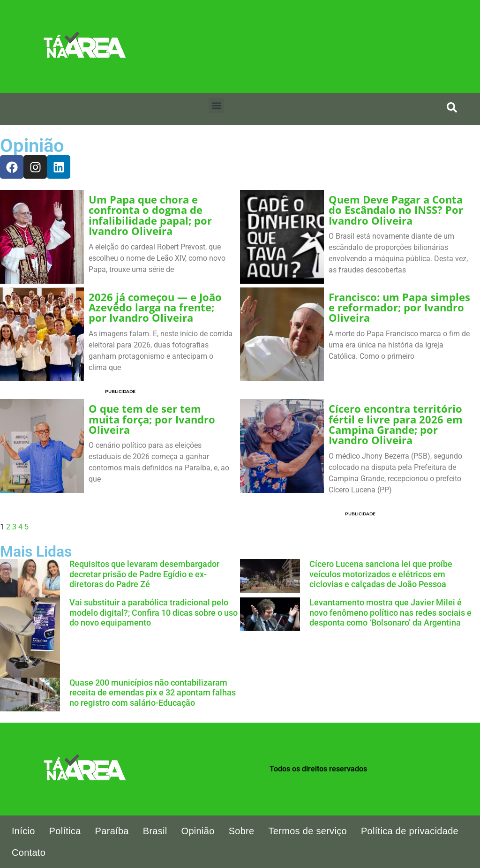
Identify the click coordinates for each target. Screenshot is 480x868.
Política (65, 831)
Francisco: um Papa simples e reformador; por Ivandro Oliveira (399, 308)
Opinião (198, 831)
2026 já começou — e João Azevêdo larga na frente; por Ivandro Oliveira (155, 308)
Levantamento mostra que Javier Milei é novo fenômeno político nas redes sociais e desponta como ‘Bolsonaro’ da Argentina (390, 612)
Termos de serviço (308, 831)
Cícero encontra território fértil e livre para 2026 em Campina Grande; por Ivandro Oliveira (396, 424)
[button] (216, 105)
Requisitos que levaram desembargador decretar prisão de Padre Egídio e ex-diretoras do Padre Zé (144, 574)
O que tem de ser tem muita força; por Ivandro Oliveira (152, 419)
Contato (29, 853)
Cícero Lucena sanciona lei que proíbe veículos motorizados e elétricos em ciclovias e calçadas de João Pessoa (381, 574)
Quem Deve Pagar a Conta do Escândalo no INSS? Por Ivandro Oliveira (396, 210)
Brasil (155, 831)
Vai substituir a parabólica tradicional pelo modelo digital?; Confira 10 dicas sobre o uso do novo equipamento (154, 612)
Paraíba (112, 831)
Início (23, 831)
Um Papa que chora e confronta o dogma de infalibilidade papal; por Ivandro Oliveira (150, 215)
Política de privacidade (410, 831)
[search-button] (452, 107)
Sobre (242, 831)
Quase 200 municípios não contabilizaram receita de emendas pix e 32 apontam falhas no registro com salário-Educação (153, 693)
